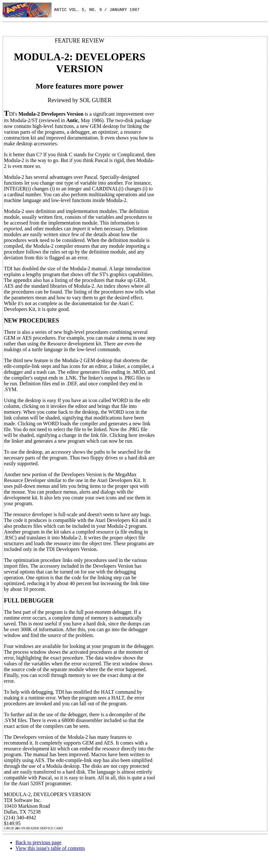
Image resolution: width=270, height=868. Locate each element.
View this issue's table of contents (50, 848)
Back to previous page (39, 842)
